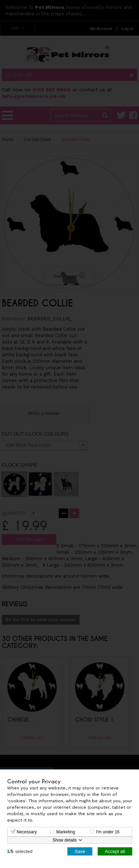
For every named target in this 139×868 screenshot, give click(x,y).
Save (80, 851)
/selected (20, 851)
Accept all (115, 851)
